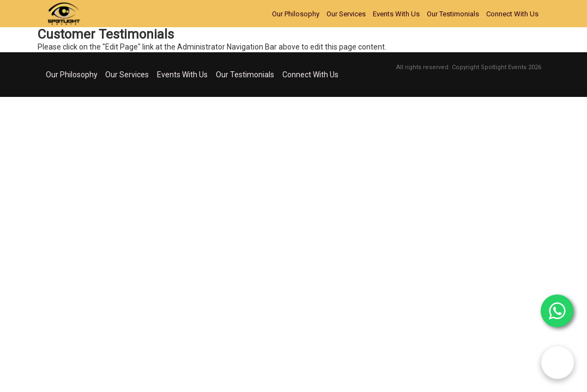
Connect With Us (512, 14)
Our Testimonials (453, 14)
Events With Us (396, 14)
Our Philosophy (296, 14)
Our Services (346, 14)
